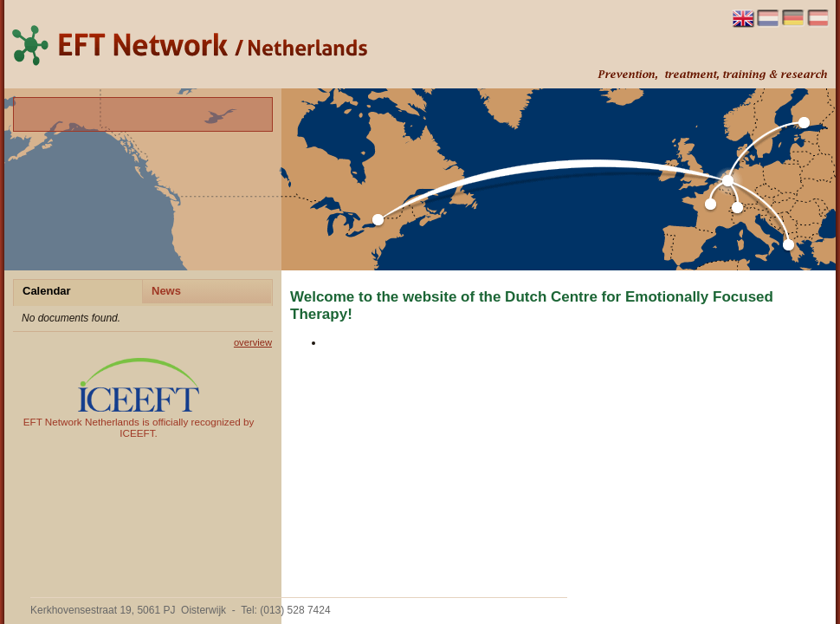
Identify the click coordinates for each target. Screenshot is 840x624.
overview (253, 342)
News (166, 291)
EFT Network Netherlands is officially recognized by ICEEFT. (139, 398)
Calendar (47, 291)
